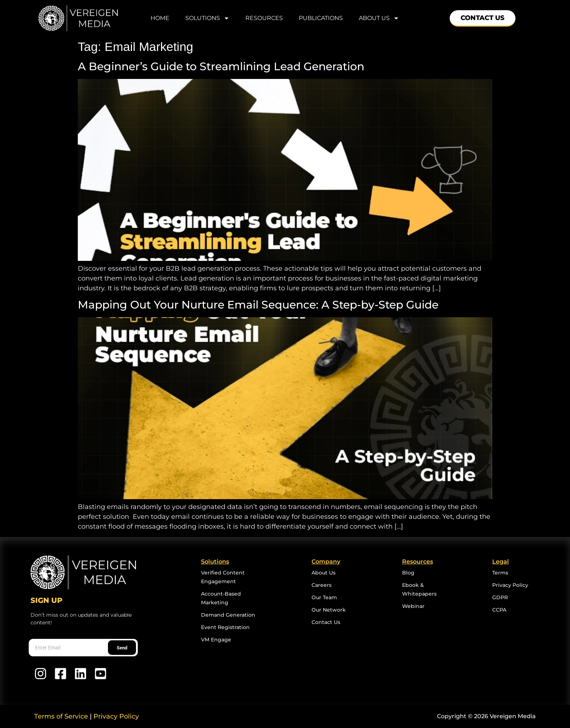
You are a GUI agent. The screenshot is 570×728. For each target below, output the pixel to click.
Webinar (413, 606)
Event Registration (225, 627)
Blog (408, 573)
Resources (264, 18)
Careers (322, 585)
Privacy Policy (510, 585)
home (160, 18)
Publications (321, 18)
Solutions (207, 18)
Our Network (329, 610)
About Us (379, 18)
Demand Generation (228, 615)
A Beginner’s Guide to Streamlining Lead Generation (222, 66)
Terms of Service (61, 716)
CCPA (499, 610)
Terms (500, 573)
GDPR (500, 597)
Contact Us (326, 622)
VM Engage (216, 640)
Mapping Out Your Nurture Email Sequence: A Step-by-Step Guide (261, 305)
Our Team (324, 597)
